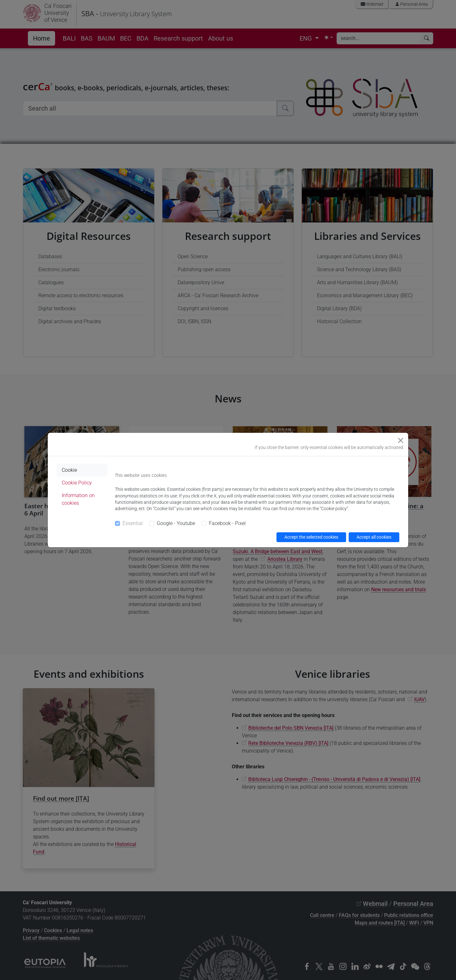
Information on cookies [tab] (78, 499)
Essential (133, 523)
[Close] (401, 440)
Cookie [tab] (69, 470)
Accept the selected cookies (311, 537)
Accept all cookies (374, 537)
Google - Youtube (176, 523)
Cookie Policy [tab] (77, 483)
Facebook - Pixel (227, 523)
